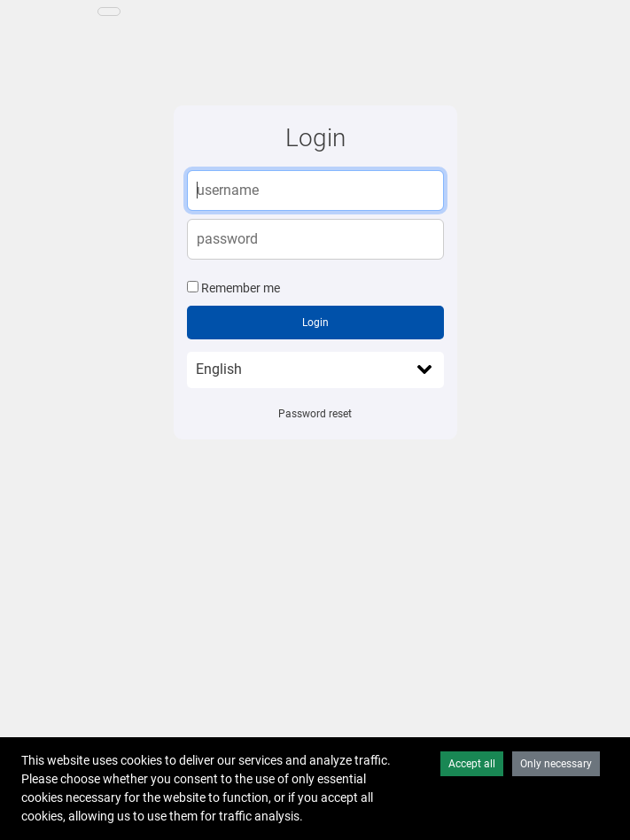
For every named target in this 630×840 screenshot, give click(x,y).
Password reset (315, 414)
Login (315, 323)
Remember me (241, 288)
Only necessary (556, 764)
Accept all (472, 764)
